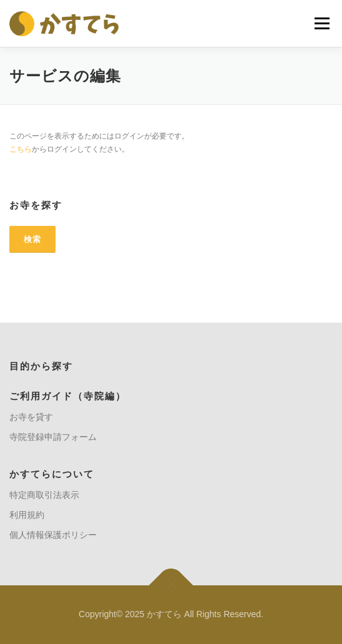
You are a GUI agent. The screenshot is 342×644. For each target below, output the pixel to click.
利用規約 (27, 515)
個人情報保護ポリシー (53, 535)
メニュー (322, 23)
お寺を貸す (31, 417)
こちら (21, 149)
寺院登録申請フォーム (53, 437)
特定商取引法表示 (44, 495)
